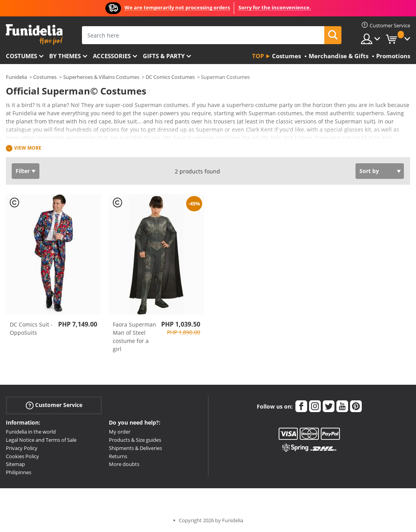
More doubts (124, 464)
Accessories (112, 56)
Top (258, 56)
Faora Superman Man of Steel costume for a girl (134, 337)
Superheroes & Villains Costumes (101, 77)
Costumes (21, 56)
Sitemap (15, 464)
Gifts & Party (164, 56)
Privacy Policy (22, 448)
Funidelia (16, 77)
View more (28, 148)
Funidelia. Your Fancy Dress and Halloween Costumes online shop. (34, 35)
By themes (65, 56)
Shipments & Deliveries (135, 448)
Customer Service (54, 405)
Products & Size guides (135, 440)
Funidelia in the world (31, 432)
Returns (118, 456)
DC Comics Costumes (170, 77)
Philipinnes (19, 472)
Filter (23, 171)
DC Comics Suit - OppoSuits (31, 328)
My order (120, 432)
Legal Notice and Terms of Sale (41, 440)
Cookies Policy (22, 456)
